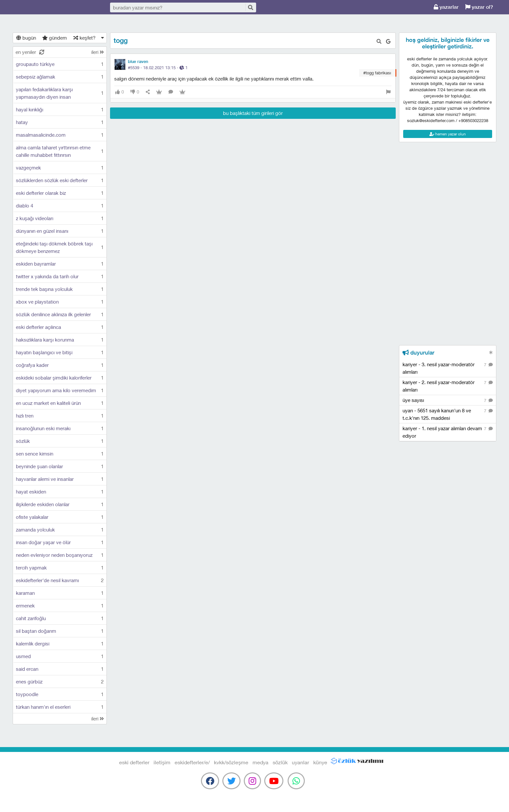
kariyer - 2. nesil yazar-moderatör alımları (448, 386)
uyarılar (300, 762)
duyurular (418, 353)
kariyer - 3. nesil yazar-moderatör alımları (448, 368)
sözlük (280, 762)
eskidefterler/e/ (192, 762)
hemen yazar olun (448, 134)
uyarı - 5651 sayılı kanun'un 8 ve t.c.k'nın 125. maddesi (448, 414)
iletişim (162, 762)
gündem (55, 38)
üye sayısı (448, 400)
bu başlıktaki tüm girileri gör (253, 113)
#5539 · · (158, 68)
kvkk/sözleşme (231, 762)
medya (261, 762)
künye (320, 762)
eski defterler (45, 7)
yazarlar (446, 7)
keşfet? (84, 38)
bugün (26, 38)
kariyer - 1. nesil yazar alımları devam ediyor (448, 432)
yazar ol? (479, 7)
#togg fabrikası (377, 73)
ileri (98, 52)
